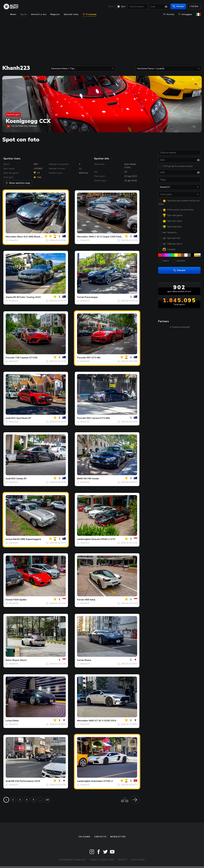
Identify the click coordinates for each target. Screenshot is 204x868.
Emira (16, 721)
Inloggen (185, 14)
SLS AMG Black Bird (34, 237)
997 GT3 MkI (93, 358)
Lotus (9, 721)
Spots (24, 14)
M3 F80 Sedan (91, 479)
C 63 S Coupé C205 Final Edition (112, 237)
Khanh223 (14, 240)
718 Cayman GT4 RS (26, 358)
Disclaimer (138, 860)
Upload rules (71, 14)
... (40, 800)
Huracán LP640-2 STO (103, 539)
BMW (80, 479)
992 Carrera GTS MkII (98, 418)
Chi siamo (84, 837)
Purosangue (91, 297)
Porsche (10, 358)
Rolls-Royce (12, 660)
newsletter (118, 837)
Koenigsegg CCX (28, 121)
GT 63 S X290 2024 (105, 721)
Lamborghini (84, 539)
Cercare (178, 6)
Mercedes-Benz (14, 237)
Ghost (23, 660)
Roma (88, 660)
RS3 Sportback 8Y (21, 418)
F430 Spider (20, 600)
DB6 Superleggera (31, 539)
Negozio (55, 14)
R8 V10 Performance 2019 (26, 781)
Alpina (9, 297)
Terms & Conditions (102, 860)
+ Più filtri (194, 6)
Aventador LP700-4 (102, 781)
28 (47, 800)
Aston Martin (13, 539)
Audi (8, 418)
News (111, 6)
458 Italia (90, 600)
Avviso (169, 14)
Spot (123, 6)
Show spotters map (18, 183)
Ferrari (81, 297)
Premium (90, 14)
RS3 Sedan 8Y (19, 479)
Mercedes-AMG (86, 237)
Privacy (123, 860)
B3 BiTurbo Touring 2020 (27, 297)
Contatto (100, 837)
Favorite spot (13, 115)
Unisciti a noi (39, 14)
